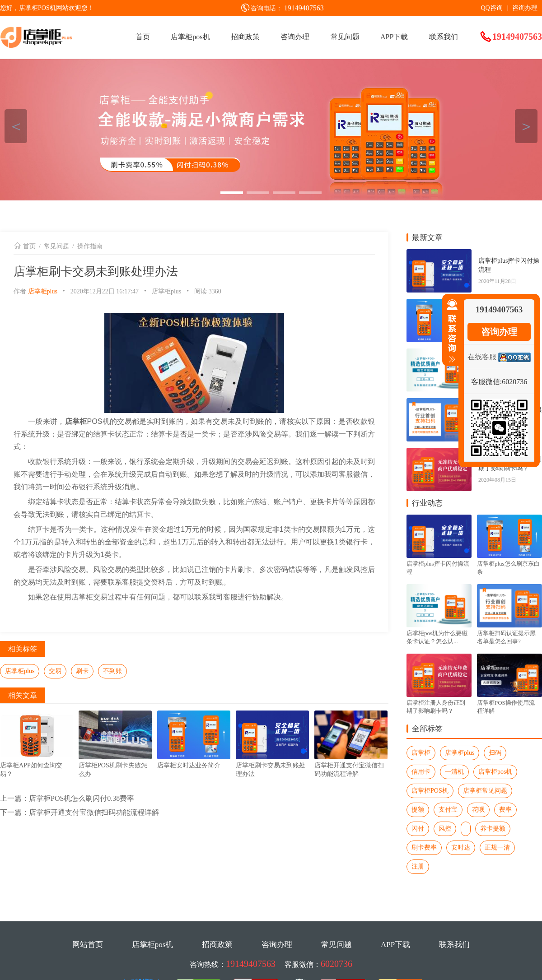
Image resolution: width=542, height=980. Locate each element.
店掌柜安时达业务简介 (189, 765)
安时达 (461, 848)
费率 (505, 810)
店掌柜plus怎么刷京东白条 (508, 568)
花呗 (478, 810)
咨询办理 (525, 8)
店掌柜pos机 (190, 37)
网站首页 (88, 945)
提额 (418, 810)
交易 (55, 671)
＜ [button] (16, 126)
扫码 (495, 753)
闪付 (418, 829)
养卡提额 (493, 829)
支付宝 (448, 810)
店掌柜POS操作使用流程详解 (506, 707)
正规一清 (497, 848)
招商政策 (245, 37)
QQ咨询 (491, 8)
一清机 (454, 772)
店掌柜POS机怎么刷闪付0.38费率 (82, 798)
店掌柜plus (43, 291)
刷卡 (82, 671)
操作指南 (90, 246)
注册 (418, 866)
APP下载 (394, 37)
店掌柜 (421, 753)
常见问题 (345, 37)
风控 (445, 829)
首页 (143, 37)
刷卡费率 (424, 848)
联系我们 (444, 37)
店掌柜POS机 (430, 791)
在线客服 (482, 357)
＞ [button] (526, 126)
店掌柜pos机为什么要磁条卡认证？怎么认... (437, 637)
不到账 (112, 671)
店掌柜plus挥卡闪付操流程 (509, 265)
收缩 (450, 331)
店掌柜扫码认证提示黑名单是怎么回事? (506, 637)
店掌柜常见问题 (485, 791)
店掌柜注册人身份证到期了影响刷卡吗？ (436, 707)
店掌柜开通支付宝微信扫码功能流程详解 (94, 812)
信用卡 (421, 772)
